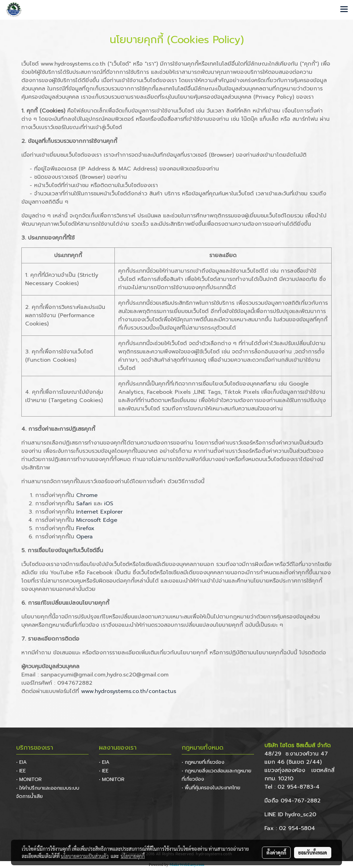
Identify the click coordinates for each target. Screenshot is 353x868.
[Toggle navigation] (344, 10)
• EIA (21, 762)
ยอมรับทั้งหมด (313, 852)
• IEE (21, 771)
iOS (109, 504)
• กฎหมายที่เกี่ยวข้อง (203, 762)
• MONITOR (29, 779)
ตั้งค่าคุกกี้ (276, 852)
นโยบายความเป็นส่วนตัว (85, 856)
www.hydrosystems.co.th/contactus (129, 691)
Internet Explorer (99, 512)
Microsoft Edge (97, 520)
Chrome (87, 495)
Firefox (85, 528)
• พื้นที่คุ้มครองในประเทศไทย (211, 788)
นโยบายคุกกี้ (133, 856)
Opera (84, 537)
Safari (84, 504)
